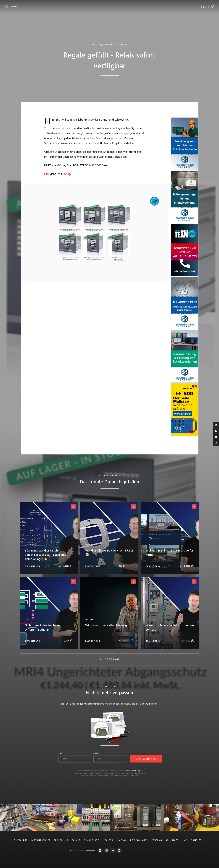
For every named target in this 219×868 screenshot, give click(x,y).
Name (61, 754)
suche (205, 7)
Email (96, 754)
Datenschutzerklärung (132, 771)
